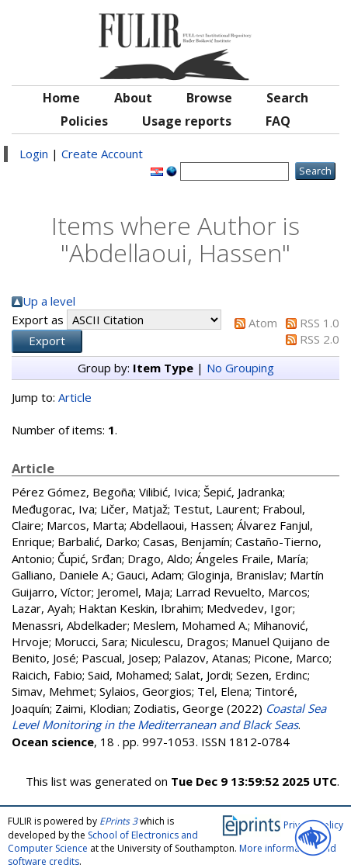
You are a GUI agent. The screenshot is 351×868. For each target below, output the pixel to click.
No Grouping (240, 368)
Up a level (49, 301)
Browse (209, 98)
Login (34, 154)
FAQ (278, 121)
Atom (263, 323)
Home (61, 98)
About (133, 98)
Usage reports (187, 121)
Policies (84, 121)
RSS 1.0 (320, 323)
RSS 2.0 (320, 339)
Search (287, 98)
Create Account (102, 154)
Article (75, 397)
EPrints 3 (118, 821)
